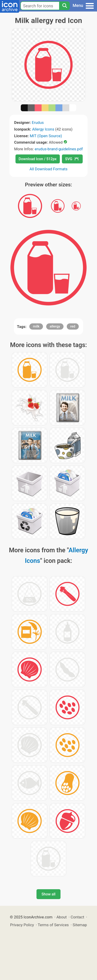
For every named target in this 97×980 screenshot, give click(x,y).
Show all (48, 894)
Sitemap (80, 925)
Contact (77, 917)
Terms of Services (53, 925)
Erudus (38, 122)
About (62, 917)
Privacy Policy (22, 925)
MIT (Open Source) (46, 136)
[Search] (64, 6)
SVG (72, 159)
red (73, 326)
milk (36, 326)
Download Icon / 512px (38, 159)
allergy (55, 326)
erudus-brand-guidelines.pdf (59, 149)
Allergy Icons (43, 129)
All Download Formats (49, 169)
